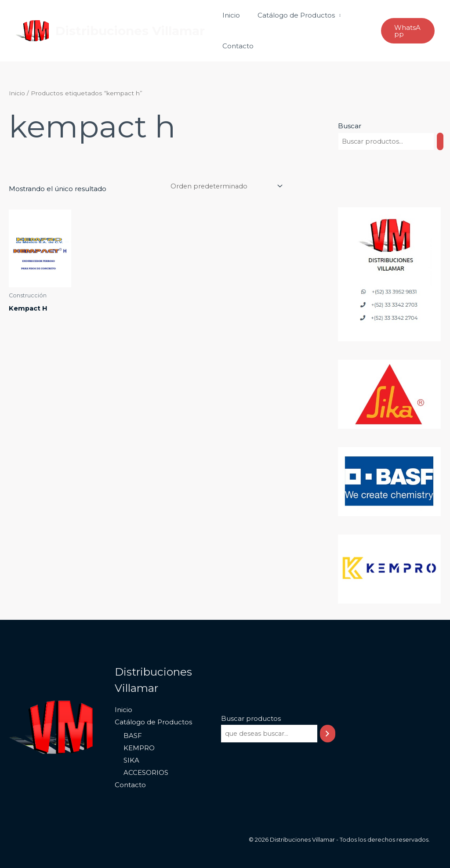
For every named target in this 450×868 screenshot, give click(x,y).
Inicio (229, 15)
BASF (132, 736)
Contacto (236, 46)
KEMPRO (138, 748)
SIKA (131, 761)
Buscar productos (249, 718)
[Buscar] (443, 142)
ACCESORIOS (145, 772)
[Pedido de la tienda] (223, 186)
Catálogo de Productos (290, 15)
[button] (406, 31)
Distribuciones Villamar (130, 31)
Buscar (350, 126)
